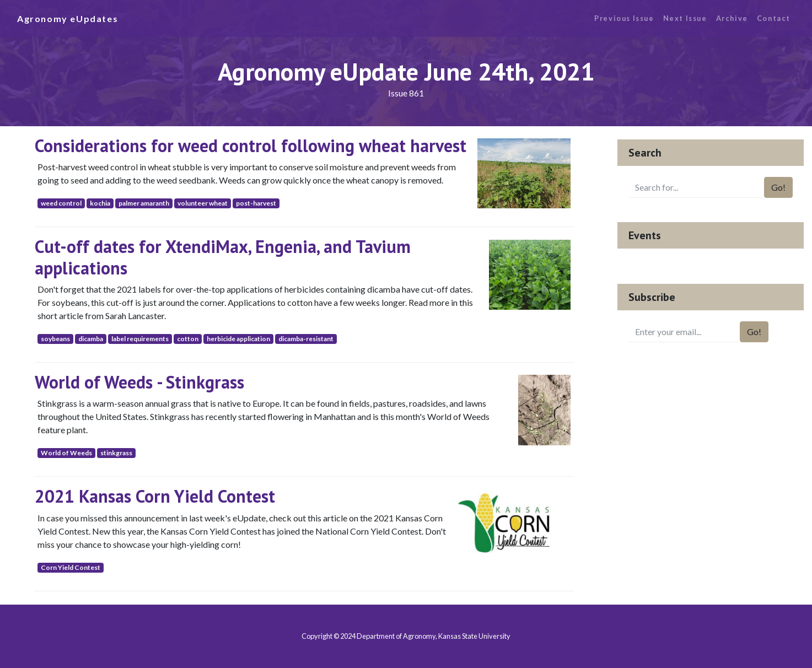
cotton (188, 339)
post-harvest (256, 203)
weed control (61, 203)
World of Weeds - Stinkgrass (139, 382)
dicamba (91, 339)
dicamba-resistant (306, 339)
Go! (778, 187)
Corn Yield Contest (71, 567)
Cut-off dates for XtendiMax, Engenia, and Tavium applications (223, 257)
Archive (732, 18)
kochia (100, 203)
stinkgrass (116, 453)
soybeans (55, 339)
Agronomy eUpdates (68, 18)
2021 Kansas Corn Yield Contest (155, 496)
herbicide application (238, 339)
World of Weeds (66, 453)
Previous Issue (624, 18)
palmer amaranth (144, 203)
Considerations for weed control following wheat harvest (251, 146)
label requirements (140, 339)
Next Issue (685, 18)
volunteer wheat (203, 203)
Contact (774, 18)
